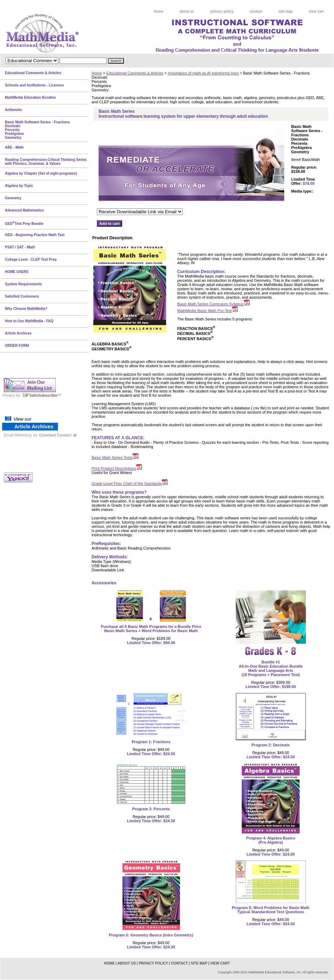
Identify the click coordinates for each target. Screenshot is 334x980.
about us (187, 11)
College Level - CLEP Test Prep (31, 259)
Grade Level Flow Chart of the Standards (127, 483)
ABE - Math (14, 147)
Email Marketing (18, 435)
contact (256, 11)
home (159, 11)
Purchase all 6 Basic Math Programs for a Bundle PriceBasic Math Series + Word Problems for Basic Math (151, 629)
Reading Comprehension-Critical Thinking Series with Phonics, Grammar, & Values (46, 162)
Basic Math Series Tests (112, 457)
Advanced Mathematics (24, 210)
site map (286, 11)
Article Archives (18, 333)
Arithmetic (14, 110)
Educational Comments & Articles (135, 73)
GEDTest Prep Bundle (24, 223)
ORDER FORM (17, 346)
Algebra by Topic (19, 186)
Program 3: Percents (151, 809)
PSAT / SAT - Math (20, 247)
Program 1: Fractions (151, 742)
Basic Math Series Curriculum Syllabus (211, 304)
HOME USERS (17, 272)
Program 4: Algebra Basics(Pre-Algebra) (270, 840)
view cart (316, 11)
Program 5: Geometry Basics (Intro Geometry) (151, 935)
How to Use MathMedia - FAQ (29, 321)
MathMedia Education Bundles (30, 98)
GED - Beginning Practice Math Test (35, 235)
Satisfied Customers (22, 296)
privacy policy (222, 11)
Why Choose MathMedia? (26, 309)
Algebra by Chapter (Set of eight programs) (41, 173)
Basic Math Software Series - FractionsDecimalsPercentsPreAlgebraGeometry (37, 130)
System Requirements (23, 284)
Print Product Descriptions (114, 468)
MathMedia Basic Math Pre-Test (205, 311)
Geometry (13, 198)
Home (97, 73)
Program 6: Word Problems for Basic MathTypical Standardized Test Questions (271, 910)
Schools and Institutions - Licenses (34, 85)
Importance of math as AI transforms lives (203, 73)
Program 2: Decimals (271, 745)
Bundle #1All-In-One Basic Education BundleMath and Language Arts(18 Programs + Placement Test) (271, 668)
